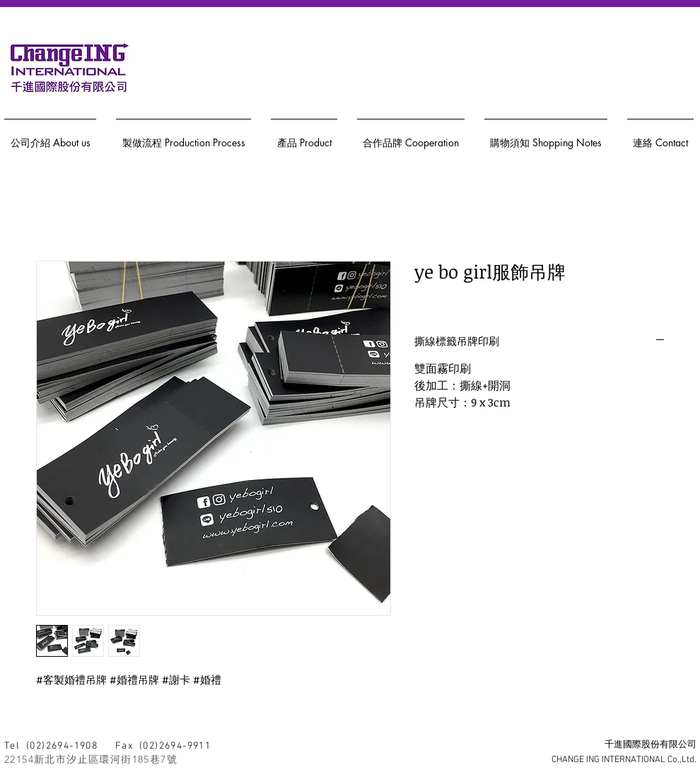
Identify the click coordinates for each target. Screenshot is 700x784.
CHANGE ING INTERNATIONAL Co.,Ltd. (624, 760)
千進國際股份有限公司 (651, 745)
